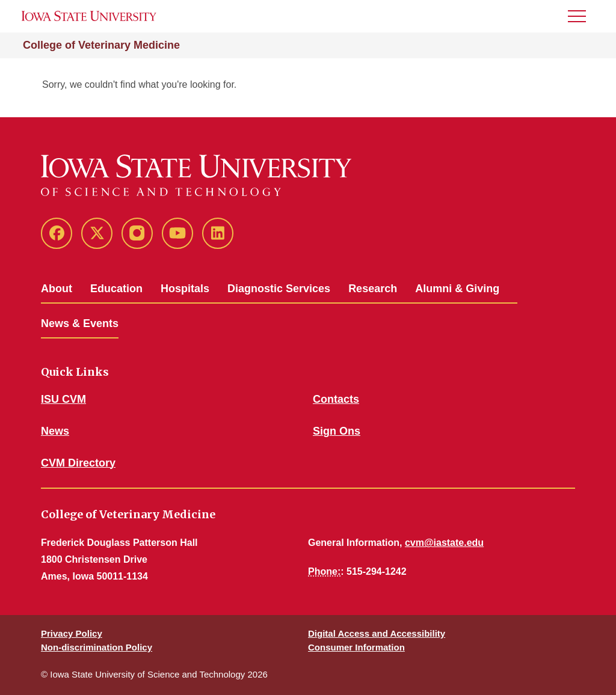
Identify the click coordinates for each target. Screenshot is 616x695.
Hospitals (185, 289)
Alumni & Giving (457, 289)
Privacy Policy (72, 633)
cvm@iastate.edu (444, 543)
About (57, 289)
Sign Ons (337, 431)
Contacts (336, 399)
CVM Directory (78, 463)
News (55, 431)
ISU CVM (63, 399)
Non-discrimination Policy (97, 647)
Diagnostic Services (279, 289)
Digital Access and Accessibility (377, 633)
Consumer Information (356, 647)
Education (116, 289)
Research (373, 289)
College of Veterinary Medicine (101, 45)
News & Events (80, 323)
